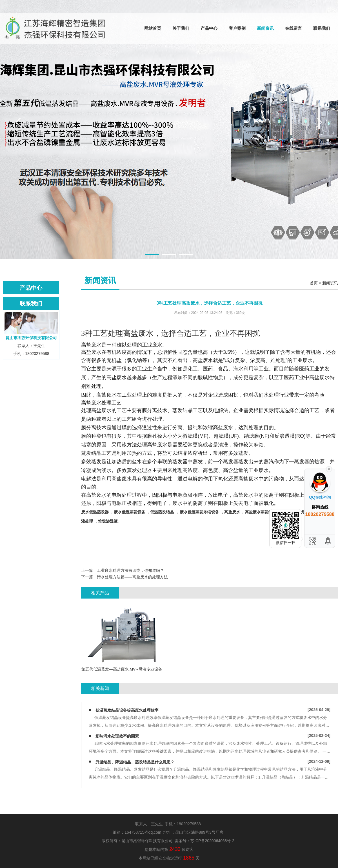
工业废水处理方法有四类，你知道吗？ (130, 570)
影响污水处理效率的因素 (117, 736)
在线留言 (293, 28)
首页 (314, 283)
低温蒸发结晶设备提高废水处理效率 (127, 710)
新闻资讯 (265, 28)
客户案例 (237, 28)
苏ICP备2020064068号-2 (212, 841)
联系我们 (322, 28)
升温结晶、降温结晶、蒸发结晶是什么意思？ (135, 762)
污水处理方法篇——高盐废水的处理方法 (132, 577)
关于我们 (181, 28)
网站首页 (153, 28)
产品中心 (209, 28)
